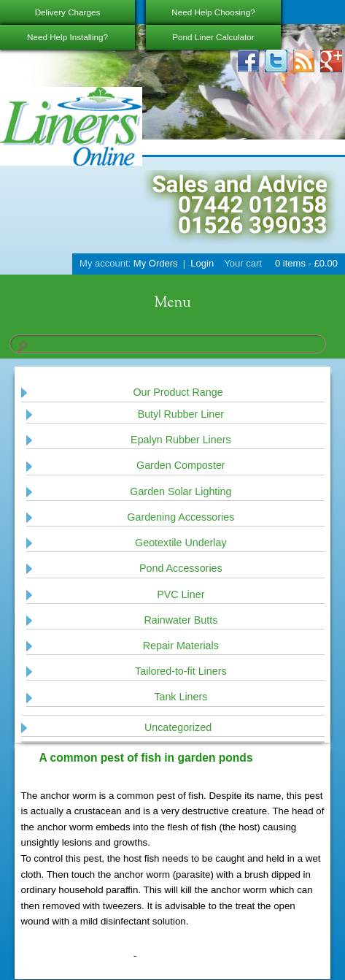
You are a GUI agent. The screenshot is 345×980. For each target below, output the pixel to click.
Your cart (243, 263)
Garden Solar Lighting (181, 491)
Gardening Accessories (181, 517)
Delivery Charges (68, 12)
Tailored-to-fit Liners (181, 671)
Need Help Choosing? (213, 12)
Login (202, 263)
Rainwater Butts (181, 620)
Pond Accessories (181, 568)
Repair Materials (181, 646)
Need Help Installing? (67, 37)
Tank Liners (181, 697)
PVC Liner (181, 594)
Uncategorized (178, 727)
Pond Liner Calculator (213, 37)
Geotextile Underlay (181, 543)
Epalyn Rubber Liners (181, 440)
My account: (105, 263)
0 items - (305, 263)
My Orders (156, 263)
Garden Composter (181, 465)
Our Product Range (178, 392)
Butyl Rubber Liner (181, 414)
